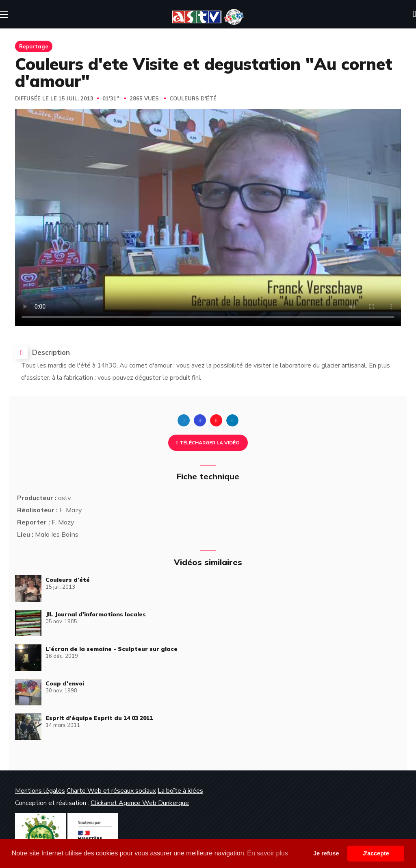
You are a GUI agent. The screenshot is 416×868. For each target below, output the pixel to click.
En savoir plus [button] (268, 853)
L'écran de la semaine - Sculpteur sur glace (112, 649)
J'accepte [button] (376, 853)
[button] (414, 14)
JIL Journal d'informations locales (96, 614)
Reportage (34, 46)
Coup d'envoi (65, 683)
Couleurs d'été (193, 99)
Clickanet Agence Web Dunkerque (140, 803)
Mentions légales (40, 791)
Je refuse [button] (326, 853)
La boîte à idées (180, 791)
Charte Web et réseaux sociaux (111, 791)
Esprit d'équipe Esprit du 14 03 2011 (99, 718)
